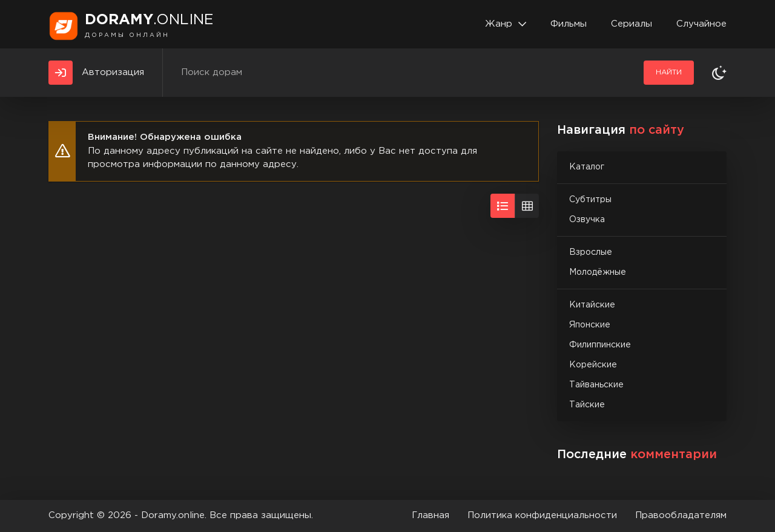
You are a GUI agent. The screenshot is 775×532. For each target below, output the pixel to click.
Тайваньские (596, 385)
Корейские (593, 365)
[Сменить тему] (719, 73)
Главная (430, 515)
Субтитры (590, 200)
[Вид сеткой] (527, 206)
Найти (669, 72)
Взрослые (591, 252)
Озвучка (587, 220)
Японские (590, 325)
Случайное (701, 24)
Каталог (587, 167)
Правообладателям (681, 515)
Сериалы (632, 24)
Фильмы (569, 24)
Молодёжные (598, 272)
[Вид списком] (503, 206)
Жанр (499, 24)
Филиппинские (600, 345)
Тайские (587, 405)
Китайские (592, 305)
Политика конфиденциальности (542, 515)
